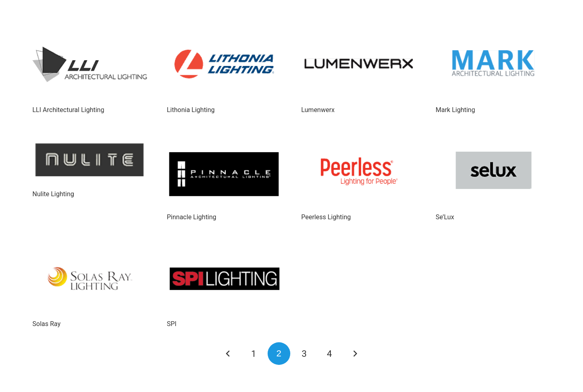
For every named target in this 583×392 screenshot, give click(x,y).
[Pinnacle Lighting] (224, 172)
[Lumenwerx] (359, 65)
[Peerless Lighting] (359, 172)
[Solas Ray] (90, 279)
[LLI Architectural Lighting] (90, 65)
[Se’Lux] (493, 172)
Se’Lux (445, 217)
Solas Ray (46, 324)
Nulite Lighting (53, 194)
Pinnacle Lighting (191, 217)
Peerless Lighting (326, 217)
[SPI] (224, 279)
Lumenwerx (318, 110)
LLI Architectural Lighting (68, 110)
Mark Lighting (455, 110)
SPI (172, 324)
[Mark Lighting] (493, 65)
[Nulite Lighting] (90, 160)
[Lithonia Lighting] (224, 65)
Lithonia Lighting (191, 110)
